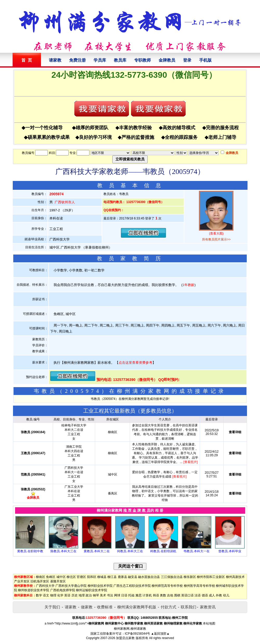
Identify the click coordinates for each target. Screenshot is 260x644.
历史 (75, 595)
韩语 (156, 595)
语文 (46, 595)
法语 (198, 595)
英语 (67, 595)
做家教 (87, 607)
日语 (124, 595)
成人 (212, 595)
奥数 (163, 595)
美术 (103, 595)
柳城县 (102, 577)
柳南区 (41, 577)
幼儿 (226, 595)
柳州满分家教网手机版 (137, 607)
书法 (110, 595)
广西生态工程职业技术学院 (132, 586)
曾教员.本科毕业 (230, 551)
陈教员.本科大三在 (63, 551)
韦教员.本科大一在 (196, 551)
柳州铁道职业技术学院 (34, 590)
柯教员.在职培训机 (163, 551)
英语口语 (187, 595)
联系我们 (188, 607)
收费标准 (105, 607)
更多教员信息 (156, 411)
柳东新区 (190, 577)
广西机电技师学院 (63, 590)
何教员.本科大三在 (130, 551)
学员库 (100, 60)
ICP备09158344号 (137, 634)
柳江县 (112, 577)
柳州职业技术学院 (100, 586)
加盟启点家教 (125, 638)
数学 (39, 595)
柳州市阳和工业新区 (211, 577)
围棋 (177, 595)
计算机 (147, 595)
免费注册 (77, 60)
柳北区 (71, 577)
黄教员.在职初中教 (30, 551)
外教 (219, 595)
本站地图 (209, 623)
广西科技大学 (45, 586)
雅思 (139, 595)
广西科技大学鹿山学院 (71, 586)
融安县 (133, 577)
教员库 (120, 60)
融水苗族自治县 (149, 577)
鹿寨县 (122, 577)
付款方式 (168, 607)
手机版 (205, 60)
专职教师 (142, 60)
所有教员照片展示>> (216, 239)
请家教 (55, 60)
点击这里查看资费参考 (135, 363)
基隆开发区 (58, 581)
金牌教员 (167, 60)
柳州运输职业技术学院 (92, 590)
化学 (60, 595)
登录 (187, 60)
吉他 (170, 595)
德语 (205, 595)
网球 (117, 595)
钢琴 (96, 595)
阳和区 (92, 577)
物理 (53, 595)
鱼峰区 (51, 577)
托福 (131, 595)
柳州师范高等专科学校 (167, 586)
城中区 (61, 577)
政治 (89, 595)
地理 (82, 595)
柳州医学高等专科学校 (199, 586)
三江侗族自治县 (172, 577)
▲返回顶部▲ (160, 634)
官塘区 (81, 577)
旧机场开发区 (40, 581)
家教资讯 (208, 607)
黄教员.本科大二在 (97, 551)
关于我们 (52, 607)
